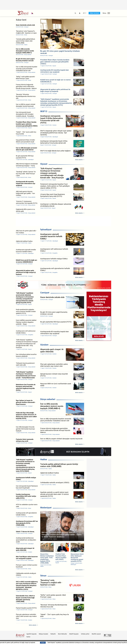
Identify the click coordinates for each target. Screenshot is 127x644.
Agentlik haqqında (31, 634)
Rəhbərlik (53, 634)
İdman (43, 576)
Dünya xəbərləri (48, 399)
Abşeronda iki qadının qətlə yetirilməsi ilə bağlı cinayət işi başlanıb (35, 643)
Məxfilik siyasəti (96, 634)
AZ (84, 13)
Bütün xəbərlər (79, 160)
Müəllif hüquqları (74, 634)
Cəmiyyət (45, 293)
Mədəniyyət (46, 508)
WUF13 (44, 111)
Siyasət (44, 164)
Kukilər (28, 637)
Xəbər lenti (21, 20)
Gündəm (44, 345)
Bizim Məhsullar (62, 634)
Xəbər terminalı (94, 13)
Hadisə (44, 459)
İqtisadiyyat (46, 230)
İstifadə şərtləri (85, 634)
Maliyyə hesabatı (43, 634)
